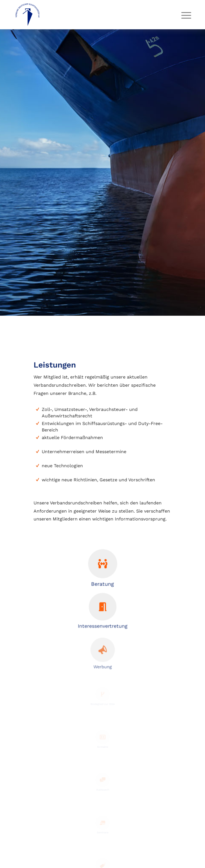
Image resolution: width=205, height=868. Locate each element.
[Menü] (182, 15)
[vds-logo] (85, 15)
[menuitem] (182, 15)
